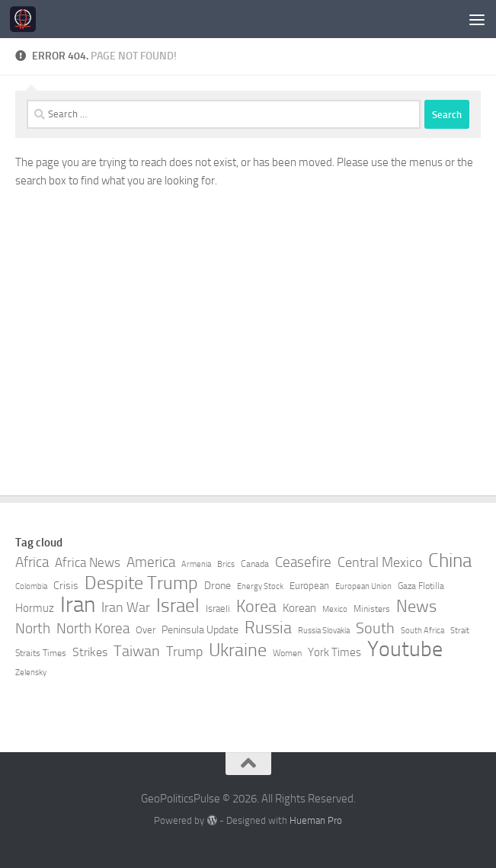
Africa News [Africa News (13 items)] (88, 562)
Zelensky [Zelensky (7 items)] (31, 673)
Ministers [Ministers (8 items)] (372, 609)
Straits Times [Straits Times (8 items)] (41, 653)
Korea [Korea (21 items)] (256, 607)
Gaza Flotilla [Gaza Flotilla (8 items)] (421, 586)
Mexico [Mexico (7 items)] (335, 609)
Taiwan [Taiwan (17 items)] (137, 651)
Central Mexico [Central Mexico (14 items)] (380, 562)
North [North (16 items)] (33, 628)
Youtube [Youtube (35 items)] (405, 649)
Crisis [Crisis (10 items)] (66, 586)
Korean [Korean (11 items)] (299, 608)
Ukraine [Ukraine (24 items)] (238, 650)
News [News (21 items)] (416, 607)
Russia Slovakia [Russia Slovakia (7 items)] (324, 631)
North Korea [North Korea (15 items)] (93, 629)
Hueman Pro (316, 820)
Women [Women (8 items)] (287, 653)
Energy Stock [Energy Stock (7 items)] (260, 586)
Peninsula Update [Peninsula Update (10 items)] (200, 630)
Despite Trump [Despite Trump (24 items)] (141, 583)
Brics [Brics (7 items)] (226, 564)
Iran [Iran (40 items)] (78, 605)
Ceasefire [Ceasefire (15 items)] (303, 562)
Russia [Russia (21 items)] (268, 628)
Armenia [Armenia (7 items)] (196, 564)
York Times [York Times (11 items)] (334, 652)
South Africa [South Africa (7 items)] (422, 631)
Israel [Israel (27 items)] (178, 606)
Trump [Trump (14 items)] (184, 652)
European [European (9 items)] (309, 586)
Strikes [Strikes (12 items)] (90, 652)
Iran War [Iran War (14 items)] (126, 607)
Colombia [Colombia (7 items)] (31, 586)
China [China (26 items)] (450, 561)
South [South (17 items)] (375, 628)
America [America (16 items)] (151, 562)
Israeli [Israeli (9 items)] (218, 609)
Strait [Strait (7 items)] (460, 631)
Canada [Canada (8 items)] (255, 564)
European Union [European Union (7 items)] (363, 586)
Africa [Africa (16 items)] (32, 562)
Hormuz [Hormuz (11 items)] (35, 608)
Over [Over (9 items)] (146, 630)
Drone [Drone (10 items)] (218, 586)
